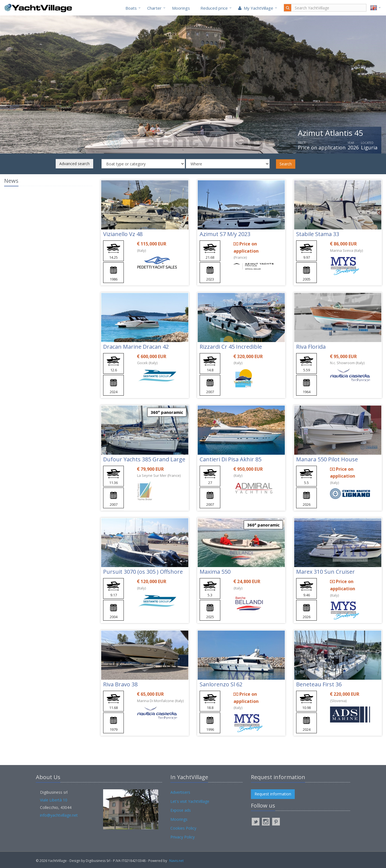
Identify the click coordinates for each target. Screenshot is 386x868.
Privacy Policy (183, 837)
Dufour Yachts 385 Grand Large (144, 459)
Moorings (181, 8)
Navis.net (176, 861)
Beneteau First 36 (319, 684)
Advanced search (74, 164)
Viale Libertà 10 (54, 800)
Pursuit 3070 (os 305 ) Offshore (143, 572)
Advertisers (180, 792)
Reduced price (214, 8)
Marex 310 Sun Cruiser (325, 572)
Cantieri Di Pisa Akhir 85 (230, 459)
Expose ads (181, 810)
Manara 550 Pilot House (327, 459)
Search (286, 164)
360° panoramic (167, 412)
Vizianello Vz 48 (123, 234)
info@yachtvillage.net (59, 815)
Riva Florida (311, 347)
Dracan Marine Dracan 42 (136, 347)
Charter (154, 8)
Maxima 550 (215, 572)
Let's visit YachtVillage (190, 801)
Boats (131, 8)
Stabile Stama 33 (318, 234)
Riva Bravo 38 (120, 684)
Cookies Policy (183, 828)
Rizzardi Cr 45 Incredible (231, 347)
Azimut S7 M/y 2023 (225, 234)
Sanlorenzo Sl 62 (221, 684)
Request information (273, 794)
